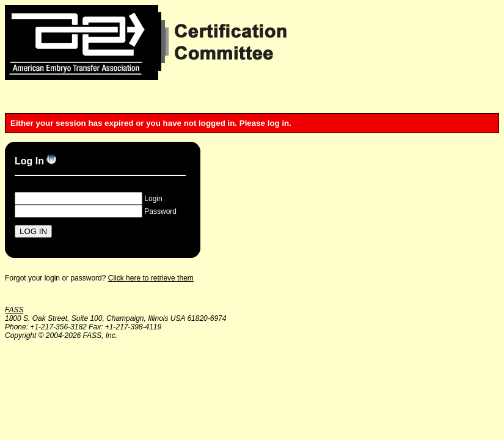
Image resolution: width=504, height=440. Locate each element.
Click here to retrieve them (151, 278)
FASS (14, 310)
